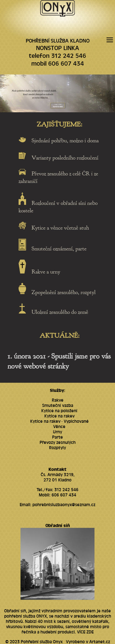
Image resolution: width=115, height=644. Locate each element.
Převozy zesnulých (58, 442)
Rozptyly (57, 447)
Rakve (58, 400)
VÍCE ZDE (85, 632)
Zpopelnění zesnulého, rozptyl (64, 292)
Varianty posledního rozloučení (65, 158)
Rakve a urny (46, 272)
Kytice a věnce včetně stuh (60, 227)
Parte (57, 437)
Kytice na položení (59, 410)
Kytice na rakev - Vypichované (59, 421)
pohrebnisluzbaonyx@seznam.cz (64, 504)
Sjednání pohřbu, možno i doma (65, 141)
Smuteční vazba (58, 405)
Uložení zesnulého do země (60, 312)
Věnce (59, 426)
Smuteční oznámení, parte (59, 249)
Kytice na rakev (59, 416)
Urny (57, 432)
